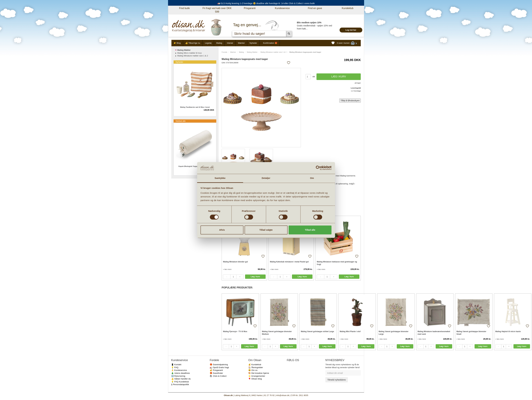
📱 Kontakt (176, 365)
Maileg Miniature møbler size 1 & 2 (273, 52)
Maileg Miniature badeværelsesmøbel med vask (434, 333)
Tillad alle (310, 230)
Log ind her (351, 30)
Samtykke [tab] (220, 178)
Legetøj (208, 43)
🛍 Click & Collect (218, 376)
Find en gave (315, 8)
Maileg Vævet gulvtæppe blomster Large (394, 333)
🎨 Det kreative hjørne (259, 373)
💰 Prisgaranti (216, 370)
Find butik (184, 8)
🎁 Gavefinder (216, 373)
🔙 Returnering (178, 376)
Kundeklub (348, 8)
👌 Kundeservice (179, 370)
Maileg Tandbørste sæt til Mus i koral (195, 107)
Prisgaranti (250, 8)
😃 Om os (253, 370)
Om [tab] (312, 178)
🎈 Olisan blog (255, 379)
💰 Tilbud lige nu (193, 43)
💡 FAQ (175, 367)
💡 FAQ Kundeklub (180, 382)
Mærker (241, 43)
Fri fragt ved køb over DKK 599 (217, 10)
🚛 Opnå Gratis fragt (219, 367)
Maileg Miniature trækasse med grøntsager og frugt (337, 263)
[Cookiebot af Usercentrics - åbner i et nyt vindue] (318, 168)
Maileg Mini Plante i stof (350, 331)
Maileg (219, 43)
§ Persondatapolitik (180, 384)
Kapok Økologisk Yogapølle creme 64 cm (195, 166)
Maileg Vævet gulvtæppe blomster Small (471, 333)
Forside (224, 52)
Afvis (222, 230)
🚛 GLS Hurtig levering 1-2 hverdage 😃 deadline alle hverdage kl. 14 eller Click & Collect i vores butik (266, 3)
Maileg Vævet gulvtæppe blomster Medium (277, 333)
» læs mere (227, 269)
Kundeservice (282, 8)
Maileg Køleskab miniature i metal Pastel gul (289, 262)
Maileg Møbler (252, 52)
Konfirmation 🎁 (270, 43)
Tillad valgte (266, 230)
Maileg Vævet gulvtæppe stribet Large (317, 331)
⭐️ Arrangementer (257, 376)
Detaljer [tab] (266, 178)
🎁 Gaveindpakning (219, 365)
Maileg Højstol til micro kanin (508, 331)
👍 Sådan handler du (181, 379)
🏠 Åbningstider (256, 367)
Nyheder (253, 43)
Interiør (230, 43)
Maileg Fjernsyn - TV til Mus (235, 331)
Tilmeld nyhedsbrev (337, 380)
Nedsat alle (181, 121)
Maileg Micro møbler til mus (190, 53)
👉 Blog (177, 43)
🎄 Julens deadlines (181, 373)
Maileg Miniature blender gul (235, 262)
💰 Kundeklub (255, 365)
